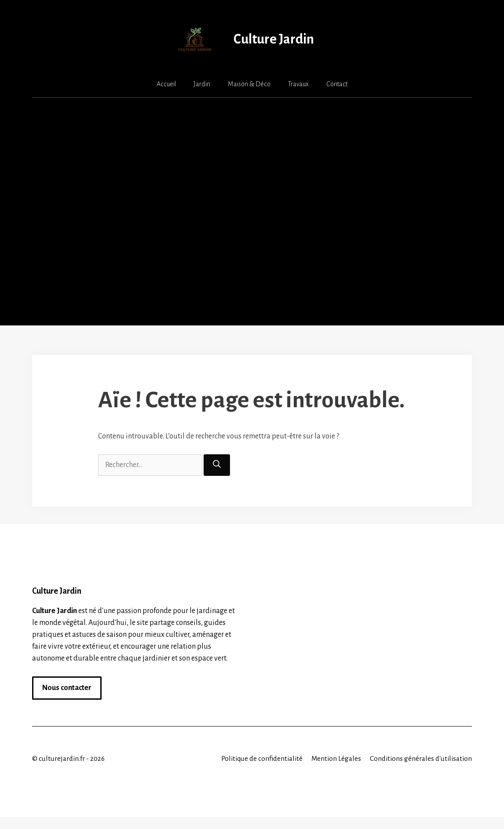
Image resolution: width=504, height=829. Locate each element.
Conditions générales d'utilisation (421, 758)
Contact (337, 84)
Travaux (298, 84)
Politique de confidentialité (262, 758)
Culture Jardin (274, 39)
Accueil (166, 84)
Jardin (202, 84)
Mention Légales (336, 758)
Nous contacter (67, 688)
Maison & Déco (249, 84)
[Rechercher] (217, 465)
